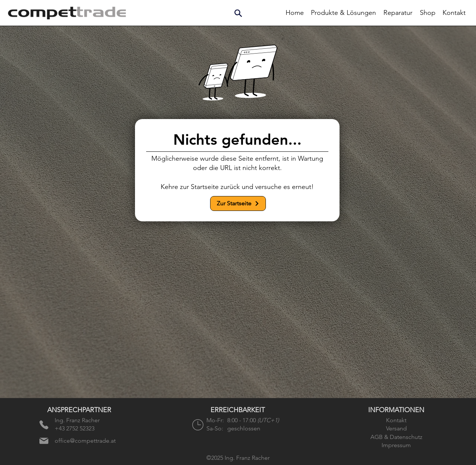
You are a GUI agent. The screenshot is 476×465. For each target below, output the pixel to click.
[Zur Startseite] (238, 203)
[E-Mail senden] (44, 441)
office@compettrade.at (85, 441)
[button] (238, 13)
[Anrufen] (44, 425)
